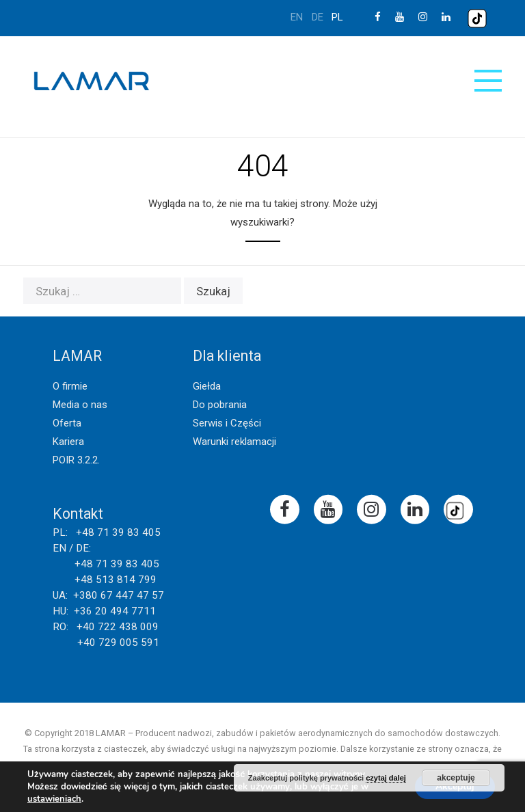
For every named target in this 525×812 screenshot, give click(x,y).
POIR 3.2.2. (76, 460)
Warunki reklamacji (234, 442)
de (318, 17)
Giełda (207, 386)
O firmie (70, 386)
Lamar (92, 81)
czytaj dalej (386, 778)
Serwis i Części (227, 423)
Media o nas (80, 405)
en (297, 17)
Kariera (68, 442)
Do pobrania (220, 405)
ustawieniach (54, 799)
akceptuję (456, 778)
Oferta (67, 423)
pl (337, 17)
